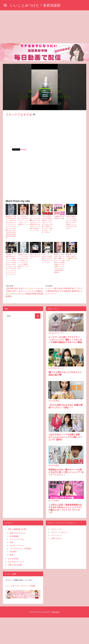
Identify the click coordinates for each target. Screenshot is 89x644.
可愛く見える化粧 (15, 565)
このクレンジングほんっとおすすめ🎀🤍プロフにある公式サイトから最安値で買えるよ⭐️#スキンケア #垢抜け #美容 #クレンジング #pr (35, 223)
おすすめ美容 (13, 559)
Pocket (24, 149)
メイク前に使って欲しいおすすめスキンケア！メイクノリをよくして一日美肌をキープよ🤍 (23, 221)
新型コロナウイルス (18, 533)
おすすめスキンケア (16, 562)
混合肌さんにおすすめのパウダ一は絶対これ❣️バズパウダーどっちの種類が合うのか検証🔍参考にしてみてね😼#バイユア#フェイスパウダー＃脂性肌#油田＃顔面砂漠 (59, 263)
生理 (12, 542)
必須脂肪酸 (14, 536)
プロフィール (56, 529)
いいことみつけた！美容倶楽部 (35, 5)
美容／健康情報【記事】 (18, 529)
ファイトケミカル (17, 539)
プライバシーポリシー (60, 532)
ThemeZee (56, 612)
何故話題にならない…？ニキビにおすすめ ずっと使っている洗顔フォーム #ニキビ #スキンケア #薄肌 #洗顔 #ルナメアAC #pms (23, 261)
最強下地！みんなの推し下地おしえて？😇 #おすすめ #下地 (72, 257)
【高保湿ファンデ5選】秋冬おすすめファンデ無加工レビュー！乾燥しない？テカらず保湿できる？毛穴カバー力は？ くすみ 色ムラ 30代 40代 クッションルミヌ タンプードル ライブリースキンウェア (11, 265)
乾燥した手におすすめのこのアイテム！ (35, 256)
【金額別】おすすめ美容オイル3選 (59, 217)
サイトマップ (56, 535)
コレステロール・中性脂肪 (20, 548)
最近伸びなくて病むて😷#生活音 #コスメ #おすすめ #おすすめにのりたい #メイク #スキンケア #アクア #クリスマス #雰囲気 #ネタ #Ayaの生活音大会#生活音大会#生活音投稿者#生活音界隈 (11, 227)
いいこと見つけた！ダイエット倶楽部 (20, 586)
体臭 (12, 555)
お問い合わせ (56, 538)
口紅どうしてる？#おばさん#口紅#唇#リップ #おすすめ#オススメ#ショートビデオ (47, 258)
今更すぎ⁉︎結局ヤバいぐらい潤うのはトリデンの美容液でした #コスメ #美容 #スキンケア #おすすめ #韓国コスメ (71, 222)
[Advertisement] (44, 27)
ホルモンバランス (17, 545)
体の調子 (13, 552)
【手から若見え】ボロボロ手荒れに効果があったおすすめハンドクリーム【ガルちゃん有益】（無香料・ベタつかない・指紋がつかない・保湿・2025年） (47, 224)
